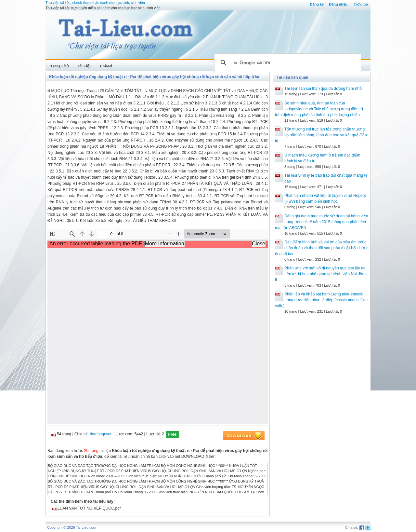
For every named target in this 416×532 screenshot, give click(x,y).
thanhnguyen (101, 434)
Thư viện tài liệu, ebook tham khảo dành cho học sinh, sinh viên (95, 3)
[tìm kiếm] (287, 63)
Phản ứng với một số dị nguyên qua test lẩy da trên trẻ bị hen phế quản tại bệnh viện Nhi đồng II (321, 274)
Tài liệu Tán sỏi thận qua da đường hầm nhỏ (323, 89)
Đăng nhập (338, 4)
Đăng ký (317, 4)
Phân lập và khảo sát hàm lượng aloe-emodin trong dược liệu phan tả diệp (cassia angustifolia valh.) (321, 300)
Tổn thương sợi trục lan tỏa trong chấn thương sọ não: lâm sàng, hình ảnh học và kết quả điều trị (321, 135)
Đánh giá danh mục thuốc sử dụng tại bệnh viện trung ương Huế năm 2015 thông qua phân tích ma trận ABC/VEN (321, 222)
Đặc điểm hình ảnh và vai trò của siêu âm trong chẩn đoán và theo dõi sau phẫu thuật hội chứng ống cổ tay (322, 248)
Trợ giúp (361, 4)
